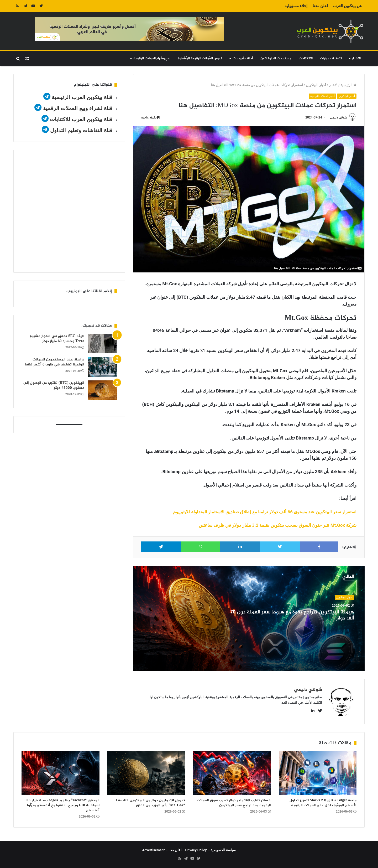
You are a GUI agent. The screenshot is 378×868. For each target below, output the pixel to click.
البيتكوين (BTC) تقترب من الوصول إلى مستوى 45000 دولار (54, 386)
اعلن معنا (320, 6)
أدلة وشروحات (243, 59)
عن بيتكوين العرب (348, 6)
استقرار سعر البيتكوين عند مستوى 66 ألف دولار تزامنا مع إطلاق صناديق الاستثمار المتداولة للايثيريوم (265, 512)
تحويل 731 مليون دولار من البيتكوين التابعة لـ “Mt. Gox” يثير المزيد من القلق (150, 803)
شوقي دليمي (338, 117)
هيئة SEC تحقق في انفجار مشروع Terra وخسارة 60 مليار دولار (57, 339)
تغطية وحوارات (331, 59)
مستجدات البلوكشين (276, 59)
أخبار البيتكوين (316, 85)
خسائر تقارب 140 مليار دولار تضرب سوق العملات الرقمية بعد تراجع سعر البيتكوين (234, 803)
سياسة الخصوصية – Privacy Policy (211, 850)
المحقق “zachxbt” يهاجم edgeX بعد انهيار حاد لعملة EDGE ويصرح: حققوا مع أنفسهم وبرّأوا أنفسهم (62, 805)
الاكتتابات (306, 59)
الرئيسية (348, 85)
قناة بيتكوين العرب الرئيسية (82, 97)
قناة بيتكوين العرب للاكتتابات (80, 119)
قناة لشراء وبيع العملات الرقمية (78, 108)
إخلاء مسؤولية (296, 6)
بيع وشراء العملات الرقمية (152, 59)
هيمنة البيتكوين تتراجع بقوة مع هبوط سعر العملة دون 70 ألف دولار (292, 615)
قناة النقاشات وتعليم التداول (81, 130)
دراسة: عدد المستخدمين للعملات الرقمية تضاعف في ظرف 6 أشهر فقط (54, 362)
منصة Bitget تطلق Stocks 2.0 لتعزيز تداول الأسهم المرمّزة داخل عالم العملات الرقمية (323, 803)
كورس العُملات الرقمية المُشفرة (200, 59)
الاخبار (356, 59)
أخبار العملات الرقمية (322, 96)
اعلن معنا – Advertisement (162, 850)
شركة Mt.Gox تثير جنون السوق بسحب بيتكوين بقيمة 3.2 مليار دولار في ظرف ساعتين (278, 525)
